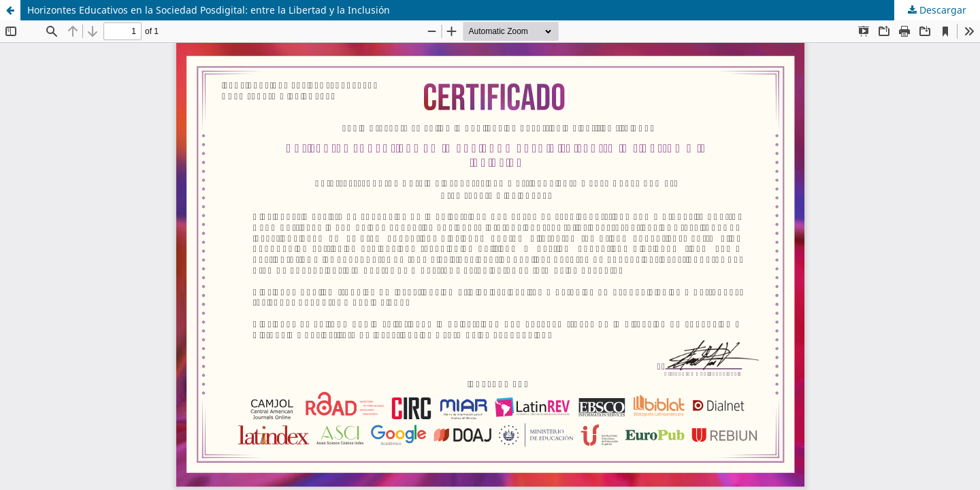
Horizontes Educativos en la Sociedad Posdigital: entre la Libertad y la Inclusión (209, 10)
